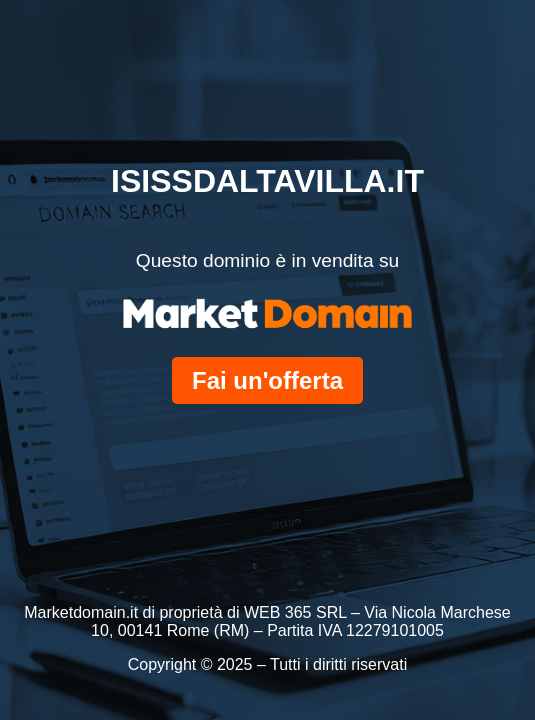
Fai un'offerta (267, 380)
